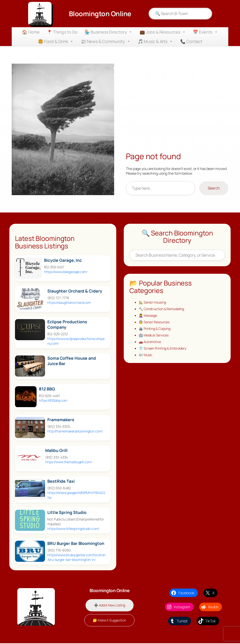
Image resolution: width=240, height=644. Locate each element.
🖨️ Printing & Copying (156, 330)
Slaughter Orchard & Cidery (75, 291)
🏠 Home (31, 32)
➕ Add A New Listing (109, 605)
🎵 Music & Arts (156, 41)
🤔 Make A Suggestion (110, 621)
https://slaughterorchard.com (69, 303)
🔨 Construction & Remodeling (163, 309)
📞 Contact (191, 41)
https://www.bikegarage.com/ (66, 272)
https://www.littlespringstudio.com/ (73, 529)
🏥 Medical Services (155, 337)
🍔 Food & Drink (56, 41)
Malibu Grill (56, 450)
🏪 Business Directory (109, 32)
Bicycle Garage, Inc (63, 260)
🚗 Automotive (151, 344)
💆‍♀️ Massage (149, 316)
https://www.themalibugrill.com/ (69, 462)
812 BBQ (47, 389)
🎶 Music (146, 358)
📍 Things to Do (62, 32)
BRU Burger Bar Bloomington (76, 543)
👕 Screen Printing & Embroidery (164, 351)
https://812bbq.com (53, 400)
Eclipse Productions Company (67, 324)
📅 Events (205, 32)
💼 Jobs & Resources (163, 32)
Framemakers (61, 420)
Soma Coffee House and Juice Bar (72, 361)
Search (214, 188)
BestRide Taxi (61, 481)
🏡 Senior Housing (153, 303)
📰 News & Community (106, 41)
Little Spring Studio (67, 512)
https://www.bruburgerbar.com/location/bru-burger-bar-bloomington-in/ (76, 557)
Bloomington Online (100, 14)
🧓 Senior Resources (155, 323)
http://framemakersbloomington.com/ (75, 431)
